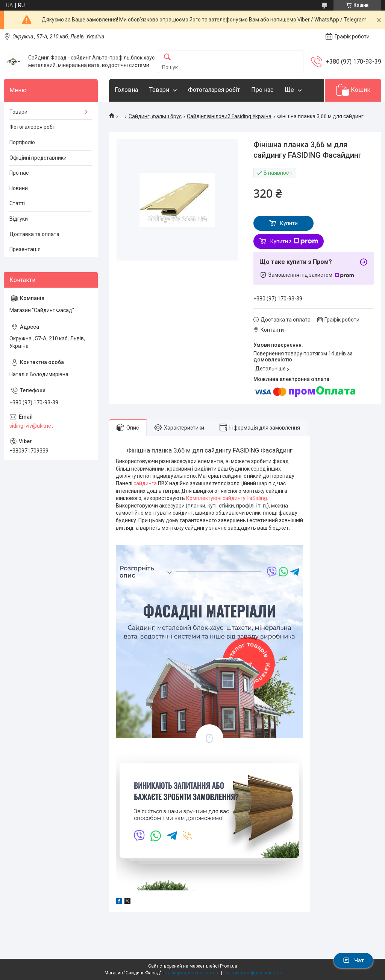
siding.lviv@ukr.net (31, 426)
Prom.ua (229, 966)
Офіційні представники (38, 158)
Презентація (25, 249)
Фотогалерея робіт (33, 127)
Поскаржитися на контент (192, 973)
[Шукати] (167, 57)
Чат (353, 960)
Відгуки (19, 219)
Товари (159, 90)
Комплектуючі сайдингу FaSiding (226, 498)
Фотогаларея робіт (214, 90)
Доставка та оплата (34, 234)
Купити (289, 223)
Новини (19, 188)
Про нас (262, 90)
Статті (17, 203)
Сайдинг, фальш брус (155, 116)
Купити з (294, 241)
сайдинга (146, 483)
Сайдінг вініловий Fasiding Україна (229, 116)
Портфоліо (22, 142)
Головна (126, 90)
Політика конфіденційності (252, 973)
